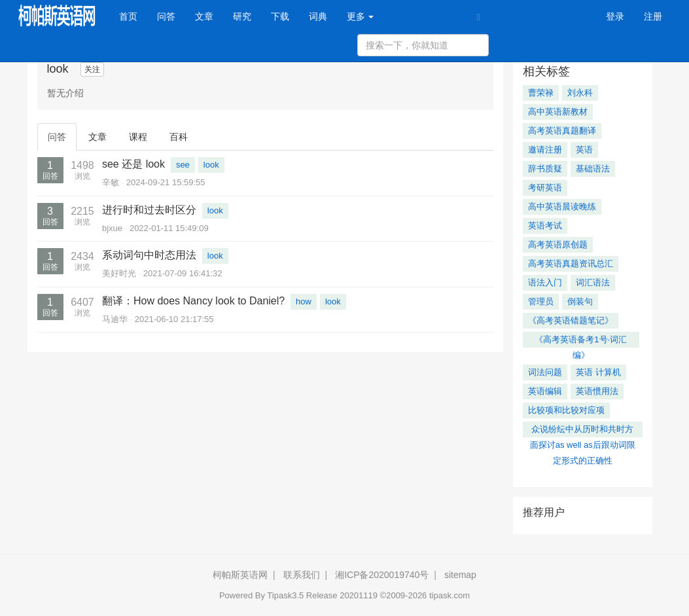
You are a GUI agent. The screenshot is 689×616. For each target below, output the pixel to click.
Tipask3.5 (285, 595)
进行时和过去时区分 (149, 210)
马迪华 (115, 319)
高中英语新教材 (558, 112)
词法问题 (545, 372)
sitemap (460, 575)
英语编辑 (545, 391)
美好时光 (119, 273)
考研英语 (545, 188)
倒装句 (580, 301)
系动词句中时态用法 (149, 255)
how (304, 301)
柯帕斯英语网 (240, 575)
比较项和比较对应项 (566, 410)
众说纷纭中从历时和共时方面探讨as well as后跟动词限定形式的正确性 (583, 431)
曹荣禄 (541, 93)
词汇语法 (593, 282)
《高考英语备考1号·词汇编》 (581, 341)
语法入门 (545, 282)
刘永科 (580, 93)
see (183, 165)
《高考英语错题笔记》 (571, 320)
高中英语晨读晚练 (562, 207)
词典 (318, 16)
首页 (133, 15)
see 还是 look (133, 164)
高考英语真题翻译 (562, 131)
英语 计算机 (598, 372)
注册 (653, 16)
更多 (361, 16)
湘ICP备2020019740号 (382, 575)
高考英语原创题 (558, 245)
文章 (204, 16)
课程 (138, 137)
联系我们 (302, 575)
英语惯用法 (597, 391)
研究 (242, 16)
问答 (166, 16)
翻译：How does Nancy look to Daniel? (193, 301)
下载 (280, 16)
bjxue (112, 228)
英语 (584, 150)
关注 (92, 69)
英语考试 (545, 226)
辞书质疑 (545, 169)
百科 (179, 137)
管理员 (541, 301)
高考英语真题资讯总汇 (571, 263)
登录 (615, 16)
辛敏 (111, 182)
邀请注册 (545, 150)
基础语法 (593, 169)
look (211, 165)
